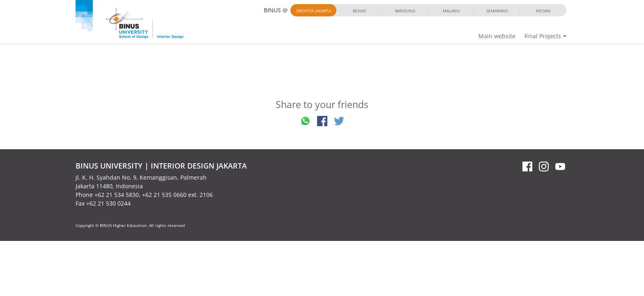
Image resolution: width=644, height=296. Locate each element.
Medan (543, 11)
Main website (497, 36)
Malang (451, 11)
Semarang (497, 11)
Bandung (405, 11)
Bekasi (359, 11)
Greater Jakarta (314, 11)
